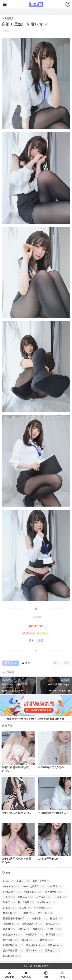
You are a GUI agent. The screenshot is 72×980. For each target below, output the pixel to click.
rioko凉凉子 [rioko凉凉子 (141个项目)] (12, 892)
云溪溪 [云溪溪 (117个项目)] (61, 897)
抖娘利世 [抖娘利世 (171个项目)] (11, 913)
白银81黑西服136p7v (59, 684)
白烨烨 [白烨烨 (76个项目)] (38, 929)
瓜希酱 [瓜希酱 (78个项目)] (9, 929)
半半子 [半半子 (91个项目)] (9, 902)
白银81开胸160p (48, 859)
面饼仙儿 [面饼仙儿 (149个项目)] (53, 950)
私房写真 (8, 18)
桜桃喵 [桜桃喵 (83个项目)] (56, 918)
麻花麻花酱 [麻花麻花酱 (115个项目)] (12, 956)
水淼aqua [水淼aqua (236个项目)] (11, 924)
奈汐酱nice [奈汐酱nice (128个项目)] (46, 902)
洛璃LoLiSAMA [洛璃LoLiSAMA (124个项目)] (33, 924)
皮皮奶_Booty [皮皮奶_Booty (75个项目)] (13, 934)
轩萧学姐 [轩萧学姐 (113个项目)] (45, 940)
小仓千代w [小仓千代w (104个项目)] (43, 908)
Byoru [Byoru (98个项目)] (9, 881)
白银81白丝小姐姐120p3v (53, 813)
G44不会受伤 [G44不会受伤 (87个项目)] (42, 881)
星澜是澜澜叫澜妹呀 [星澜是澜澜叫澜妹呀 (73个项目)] (16, 918)
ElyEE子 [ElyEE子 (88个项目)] (24, 881)
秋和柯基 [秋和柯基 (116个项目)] (54, 934)
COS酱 (45, 966)
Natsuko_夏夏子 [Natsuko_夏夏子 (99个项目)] (33, 886)
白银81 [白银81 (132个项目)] (54, 929)
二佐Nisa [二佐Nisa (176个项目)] (44, 897)
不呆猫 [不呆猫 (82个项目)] (9, 897)
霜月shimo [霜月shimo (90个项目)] (34, 950)
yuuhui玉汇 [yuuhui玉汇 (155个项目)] (33, 892)
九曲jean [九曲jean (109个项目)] (25, 897)
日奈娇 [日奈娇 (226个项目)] (28, 913)
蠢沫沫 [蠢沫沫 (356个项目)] (28, 940)
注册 (41, 640)
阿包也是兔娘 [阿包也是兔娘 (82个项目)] (35, 945)
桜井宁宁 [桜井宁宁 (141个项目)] (39, 918)
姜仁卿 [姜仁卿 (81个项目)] (25, 908)
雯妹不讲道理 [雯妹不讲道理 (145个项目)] (13, 950)
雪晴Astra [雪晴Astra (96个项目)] (55, 945)
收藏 (26, 663)
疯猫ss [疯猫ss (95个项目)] (24, 929)
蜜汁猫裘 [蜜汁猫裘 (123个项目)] (11, 940)
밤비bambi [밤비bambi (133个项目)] (54, 892)
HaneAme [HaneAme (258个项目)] (11, 886)
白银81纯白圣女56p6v (51, 767)
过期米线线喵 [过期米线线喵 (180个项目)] (13, 945)
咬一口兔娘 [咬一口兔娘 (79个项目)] (26, 902)
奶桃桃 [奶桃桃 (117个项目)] (10, 908)
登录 (31, 640)
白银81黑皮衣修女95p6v (16, 813)
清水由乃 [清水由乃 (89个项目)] (53, 924)
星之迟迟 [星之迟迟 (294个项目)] (45, 913)
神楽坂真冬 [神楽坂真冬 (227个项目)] (34, 934)
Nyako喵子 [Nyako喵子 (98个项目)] (55, 886)
